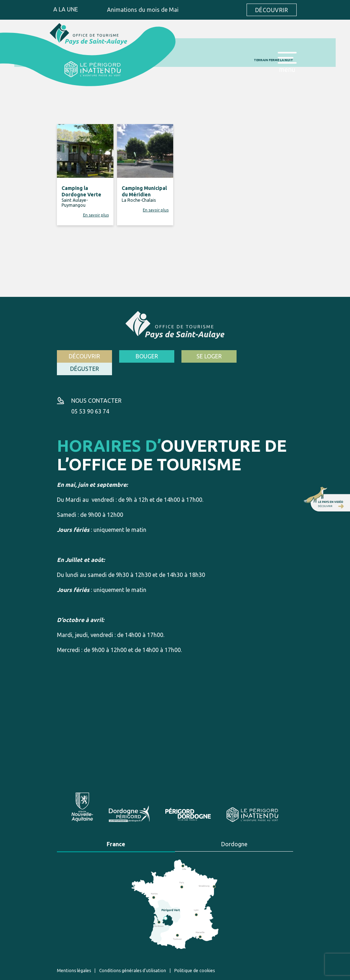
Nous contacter (96, 388)
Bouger (145, 356)
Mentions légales (74, 957)
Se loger (206, 356)
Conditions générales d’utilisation (133, 957)
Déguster (266, 356)
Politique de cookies (195, 957)
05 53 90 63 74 (90, 398)
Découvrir (272, 10)
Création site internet (214, 972)
